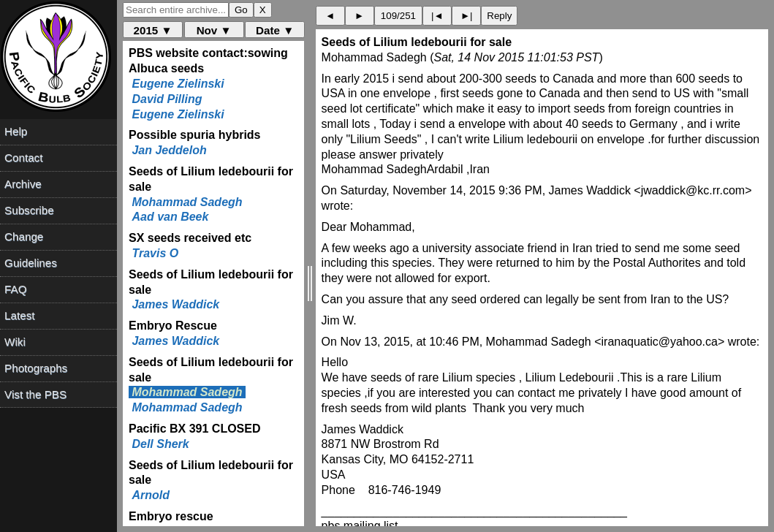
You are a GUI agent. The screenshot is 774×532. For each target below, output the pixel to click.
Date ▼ (275, 30)
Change (24, 236)
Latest (19, 315)
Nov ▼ (214, 30)
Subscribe (29, 210)
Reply (499, 16)
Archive (23, 184)
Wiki (15, 342)
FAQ (15, 289)
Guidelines (31, 263)
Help (16, 131)
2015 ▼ (153, 30)
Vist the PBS (35, 394)
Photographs (36, 368)
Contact (23, 157)
